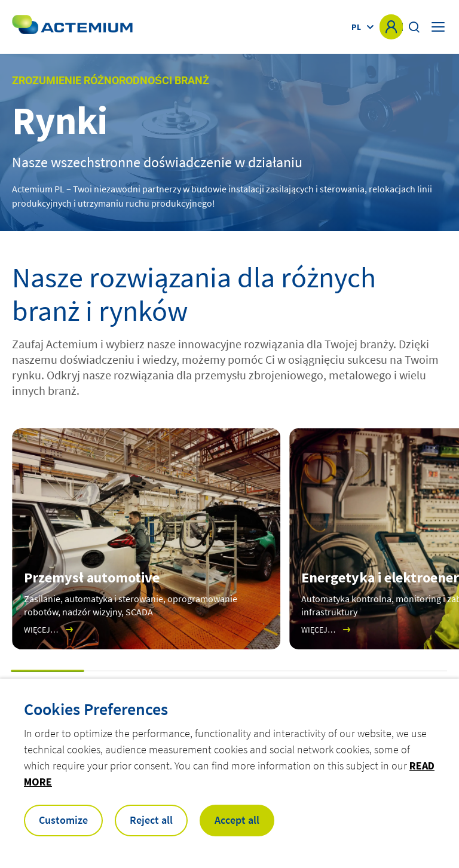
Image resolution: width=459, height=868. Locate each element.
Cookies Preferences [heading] (96, 709)
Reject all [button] (151, 820)
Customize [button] (63, 820)
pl (356, 27)
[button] (48, 671)
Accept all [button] (237, 820)
